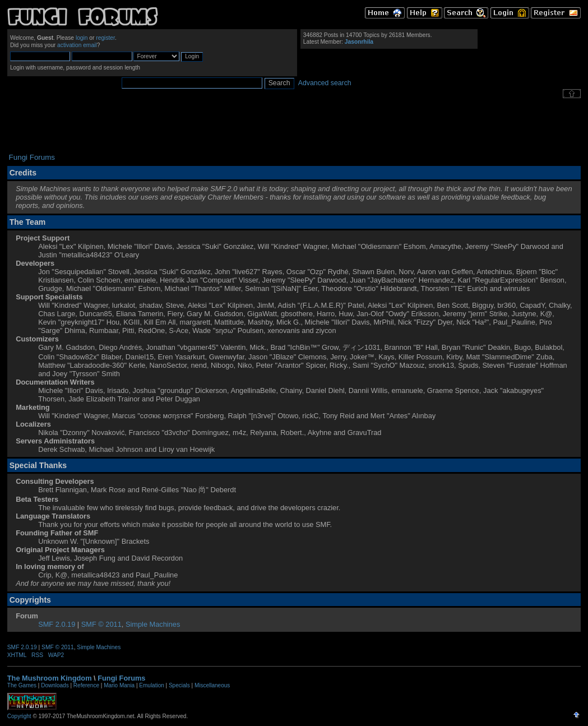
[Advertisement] (294, 126)
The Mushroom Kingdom (50, 678)
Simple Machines (153, 624)
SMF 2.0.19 (57, 624)
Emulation (151, 685)
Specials (179, 685)
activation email (77, 45)
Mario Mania (119, 685)
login (82, 38)
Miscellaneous (212, 685)
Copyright (19, 716)
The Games (22, 685)
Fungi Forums (121, 678)
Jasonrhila (359, 42)
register (105, 38)
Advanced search (325, 83)
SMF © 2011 (101, 624)
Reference (86, 685)
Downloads (55, 685)
